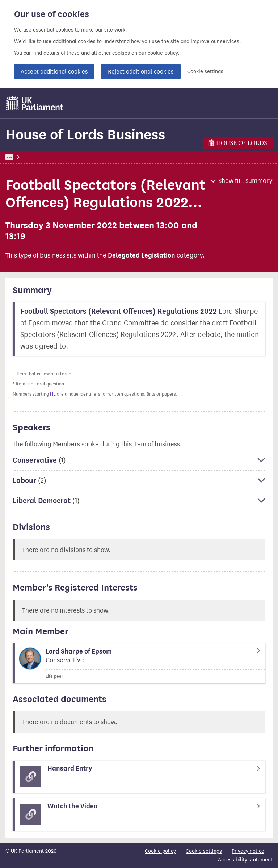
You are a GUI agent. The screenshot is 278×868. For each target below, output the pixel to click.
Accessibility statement (245, 860)
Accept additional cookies (54, 72)
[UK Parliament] (35, 103)
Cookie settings (205, 72)
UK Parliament (22, 157)
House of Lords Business (85, 135)
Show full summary (245, 181)
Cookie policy (160, 851)
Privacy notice (248, 851)
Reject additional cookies (141, 72)
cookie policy (163, 53)
